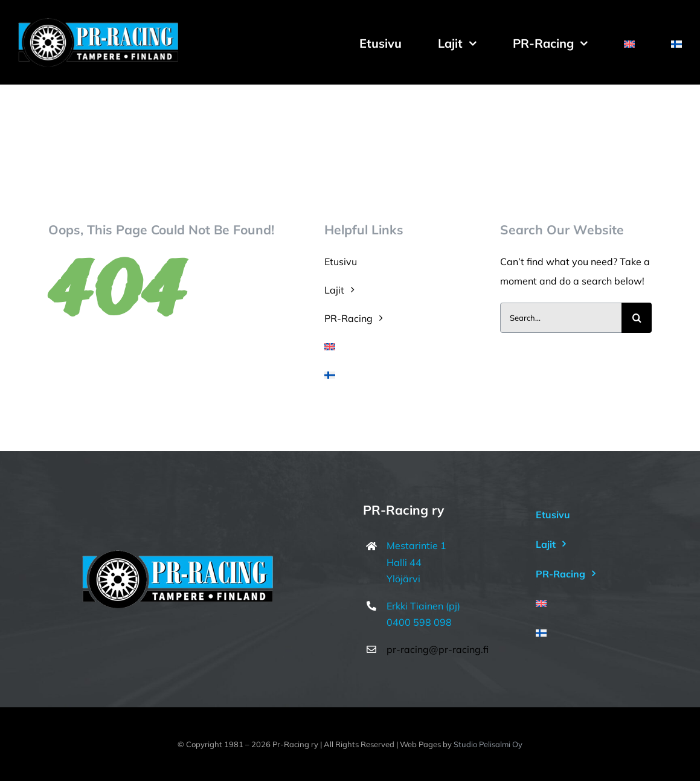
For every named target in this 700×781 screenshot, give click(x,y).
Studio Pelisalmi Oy (488, 744)
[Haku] (637, 318)
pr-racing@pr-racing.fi (438, 649)
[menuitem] (629, 42)
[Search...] (561, 318)
